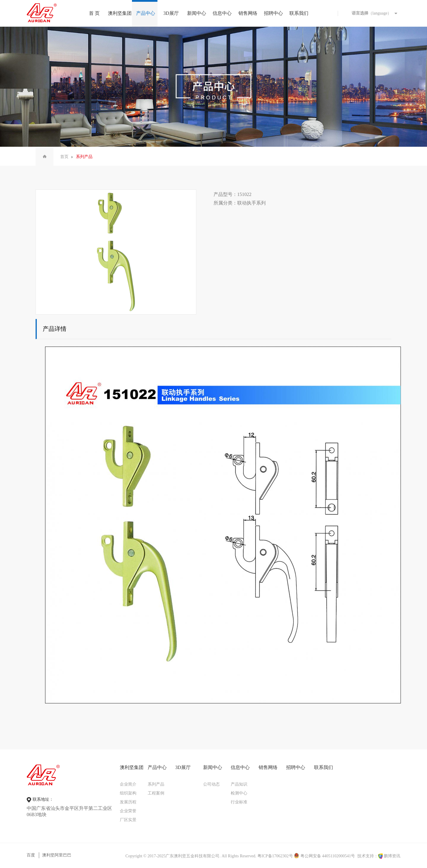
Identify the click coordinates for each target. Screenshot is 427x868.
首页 (64, 157)
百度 (31, 855)
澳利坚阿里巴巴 (57, 855)
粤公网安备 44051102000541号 (324, 856)
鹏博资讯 (392, 856)
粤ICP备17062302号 (275, 856)
